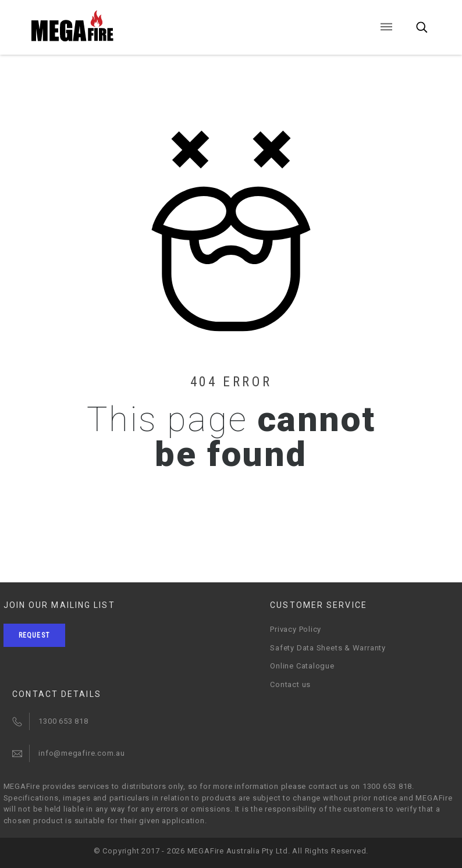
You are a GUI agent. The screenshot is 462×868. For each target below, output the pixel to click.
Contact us (290, 684)
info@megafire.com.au (82, 753)
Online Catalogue (302, 666)
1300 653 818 (63, 721)
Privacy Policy (296, 629)
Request (34, 635)
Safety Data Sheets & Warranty (328, 648)
